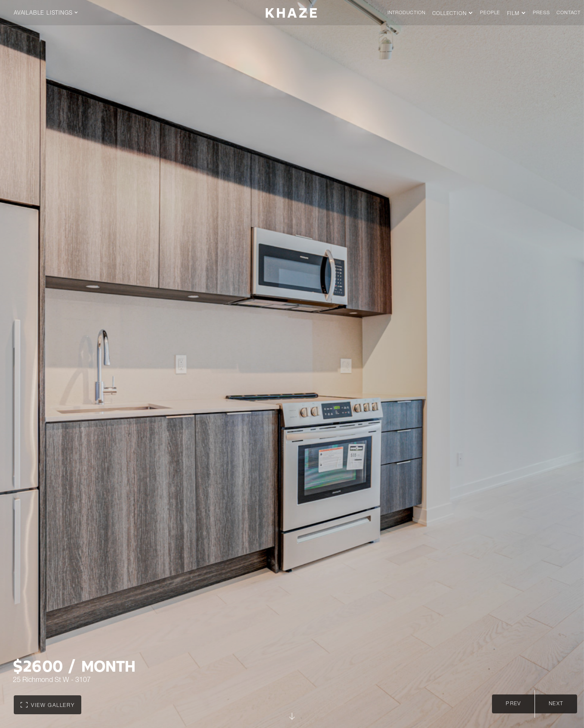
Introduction (407, 13)
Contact (569, 13)
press (541, 13)
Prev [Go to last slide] (513, 704)
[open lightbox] (48, 705)
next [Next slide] (556, 704)
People (490, 13)
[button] (50, 13)
